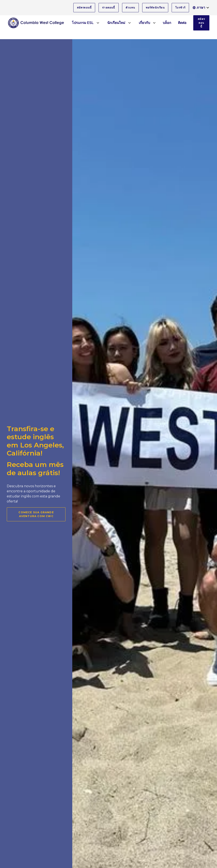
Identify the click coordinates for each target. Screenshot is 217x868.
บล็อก (167, 23)
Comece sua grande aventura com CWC (36, 514)
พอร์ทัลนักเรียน (155, 8)
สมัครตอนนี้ (84, 8)
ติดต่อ (182, 23)
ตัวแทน (130, 8)
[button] (201, 8)
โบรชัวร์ (180, 8)
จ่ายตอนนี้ (108, 8)
